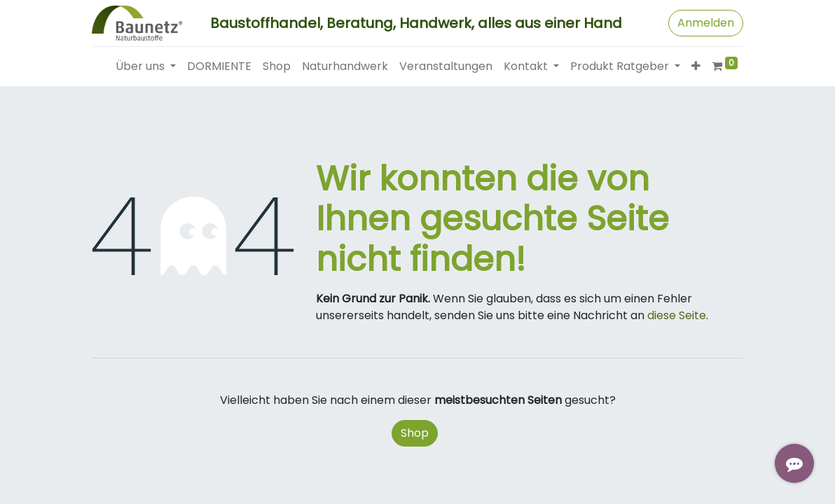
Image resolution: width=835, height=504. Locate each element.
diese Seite (677, 315)
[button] (696, 66)
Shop (415, 433)
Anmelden (706, 23)
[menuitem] (219, 66)
